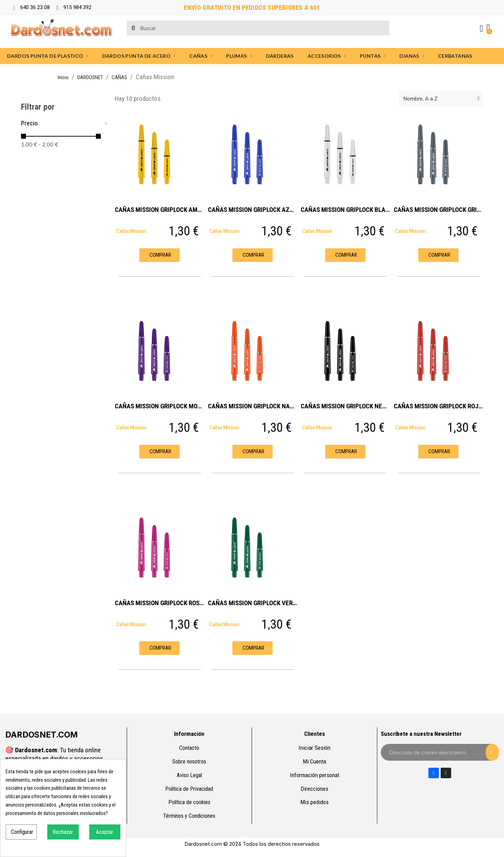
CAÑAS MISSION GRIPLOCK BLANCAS (351, 210)
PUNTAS (373, 56)
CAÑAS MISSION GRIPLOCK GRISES (440, 210)
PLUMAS (239, 56)
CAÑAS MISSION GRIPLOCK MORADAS (165, 406)
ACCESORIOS (327, 56)
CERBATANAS (455, 56)
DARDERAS (280, 56)
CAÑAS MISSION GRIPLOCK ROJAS (440, 406)
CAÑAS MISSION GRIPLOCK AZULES (256, 210)
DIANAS (412, 56)
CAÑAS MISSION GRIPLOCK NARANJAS (260, 406)
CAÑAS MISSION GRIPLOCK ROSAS (161, 603)
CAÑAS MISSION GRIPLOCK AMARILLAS (167, 210)
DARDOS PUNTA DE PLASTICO (48, 56)
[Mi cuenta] (481, 29)
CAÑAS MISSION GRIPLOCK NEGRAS (349, 406)
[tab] (64, 123)
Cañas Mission (131, 231)
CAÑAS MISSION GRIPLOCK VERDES (255, 603)
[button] (159, 255)
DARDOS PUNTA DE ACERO (139, 56)
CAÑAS (201, 56)
